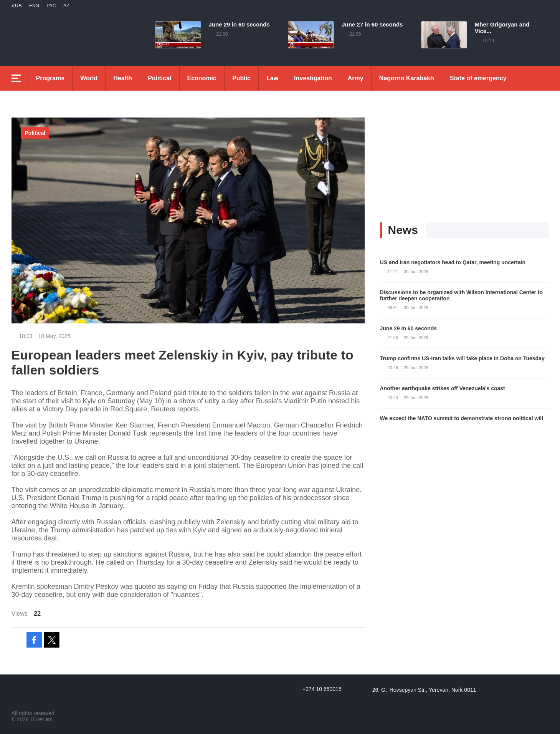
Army (356, 78)
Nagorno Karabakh (407, 78)
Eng (34, 6)
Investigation (313, 78)
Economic (202, 78)
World (89, 78)
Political (159, 78)
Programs (50, 78)
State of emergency (478, 78)
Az (66, 6)
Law (272, 78)
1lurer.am (41, 719)
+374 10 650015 (322, 689)
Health (123, 78)
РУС (51, 6)
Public (241, 78)
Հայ (17, 6)
